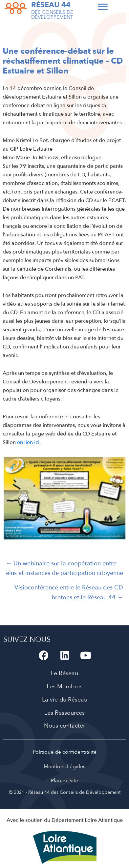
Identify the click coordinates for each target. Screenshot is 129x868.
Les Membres (64, 687)
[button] (44, 655)
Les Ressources (64, 713)
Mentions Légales (64, 766)
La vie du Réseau (65, 700)
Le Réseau (64, 673)
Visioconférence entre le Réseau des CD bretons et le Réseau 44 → (69, 592)
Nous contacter (64, 726)
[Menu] (103, 7)
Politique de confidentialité (65, 752)
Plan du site (64, 781)
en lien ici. (28, 442)
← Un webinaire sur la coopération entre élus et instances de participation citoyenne (64, 568)
